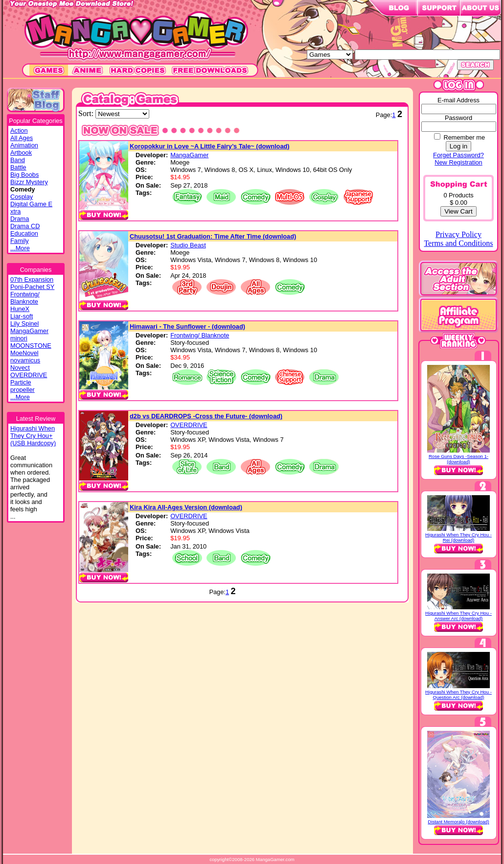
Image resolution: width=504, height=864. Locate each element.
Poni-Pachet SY (32, 287)
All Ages (22, 138)
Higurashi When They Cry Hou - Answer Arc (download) (458, 616)
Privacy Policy (458, 234)
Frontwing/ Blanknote (25, 298)
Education (24, 233)
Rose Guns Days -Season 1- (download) (458, 459)
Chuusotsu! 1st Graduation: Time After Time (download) (213, 236)
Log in (458, 146)
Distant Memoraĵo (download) (458, 822)
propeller (23, 390)
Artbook (21, 153)
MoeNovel (24, 353)
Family (20, 241)
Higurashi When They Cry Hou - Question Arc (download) (458, 695)
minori (19, 338)
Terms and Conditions (458, 243)
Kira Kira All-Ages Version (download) (186, 507)
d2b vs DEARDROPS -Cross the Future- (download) (206, 416)
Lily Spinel (24, 324)
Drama (20, 219)
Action (19, 131)
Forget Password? (458, 155)
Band (18, 160)
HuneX (20, 309)
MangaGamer (29, 331)
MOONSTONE (31, 346)
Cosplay (22, 197)
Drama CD (25, 226)
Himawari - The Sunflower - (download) (187, 326)
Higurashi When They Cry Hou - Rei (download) (458, 537)
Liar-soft (22, 316)
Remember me (464, 137)
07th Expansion (32, 279)
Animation (24, 145)
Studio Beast (188, 245)
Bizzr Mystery (29, 182)
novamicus (25, 360)
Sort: (87, 113)
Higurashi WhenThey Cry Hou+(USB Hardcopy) (33, 436)
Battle (18, 167)
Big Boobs (24, 175)
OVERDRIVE (29, 375)
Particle (21, 382)
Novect (20, 368)
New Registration (458, 162)
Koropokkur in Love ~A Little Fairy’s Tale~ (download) (210, 146)
